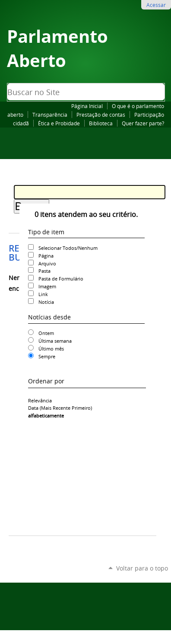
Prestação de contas (101, 115)
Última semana (55, 341)
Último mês (51, 349)
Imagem (47, 286)
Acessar (156, 5)
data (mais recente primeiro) (60, 408)
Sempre (47, 356)
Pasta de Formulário (61, 279)
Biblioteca (101, 123)
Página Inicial (87, 106)
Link (43, 294)
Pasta (44, 271)
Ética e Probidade (59, 123)
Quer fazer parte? (143, 123)
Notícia (46, 302)
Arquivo (47, 263)
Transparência (50, 115)
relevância (40, 400)
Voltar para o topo (142, 568)
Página (46, 256)
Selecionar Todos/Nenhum (68, 248)
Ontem (46, 333)
